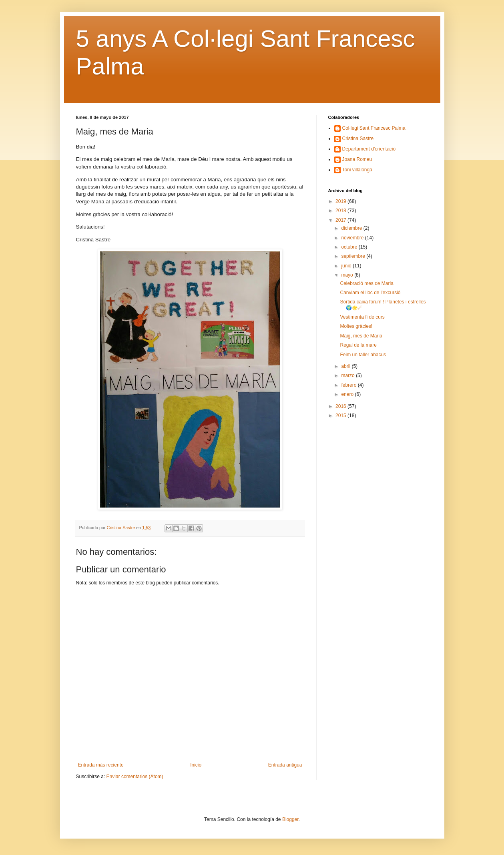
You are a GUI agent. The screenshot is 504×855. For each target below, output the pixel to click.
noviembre (353, 238)
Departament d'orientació (369, 149)
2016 (341, 406)
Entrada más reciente (101, 765)
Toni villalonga (357, 170)
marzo (348, 375)
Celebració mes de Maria (366, 283)
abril (346, 366)
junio (347, 266)
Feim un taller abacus (363, 355)
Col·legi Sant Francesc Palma (374, 128)
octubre (350, 247)
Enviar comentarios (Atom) (135, 777)
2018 (341, 211)
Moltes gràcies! (356, 326)
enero (348, 394)
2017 (341, 220)
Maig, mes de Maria (361, 336)
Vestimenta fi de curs (362, 317)
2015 (341, 415)
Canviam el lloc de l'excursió (370, 293)
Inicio (196, 765)
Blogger (290, 819)
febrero (349, 385)
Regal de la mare (358, 345)
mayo (348, 275)
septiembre (354, 256)
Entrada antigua (285, 765)
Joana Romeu (357, 159)
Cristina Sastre (358, 138)
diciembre (352, 228)
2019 (341, 201)
